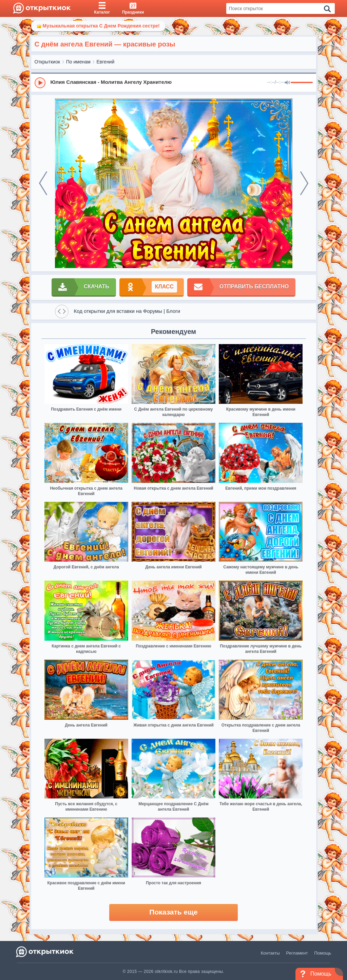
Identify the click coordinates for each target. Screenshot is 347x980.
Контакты (270, 953)
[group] (174, 82)
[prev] (43, 183)
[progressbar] (302, 83)
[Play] (40, 83)
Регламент (297, 953)
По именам (78, 62)
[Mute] (287, 83)
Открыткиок (47, 62)
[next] (304, 183)
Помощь (323, 953)
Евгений (106, 62)
